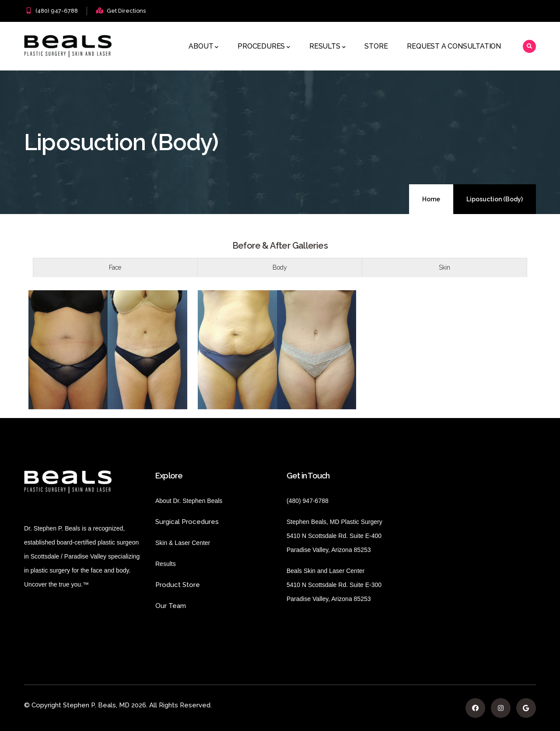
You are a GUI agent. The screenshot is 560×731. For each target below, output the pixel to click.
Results (327, 47)
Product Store (201, 585)
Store (376, 46)
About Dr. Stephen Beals (196, 501)
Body (280, 267)
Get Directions (126, 11)
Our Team (171, 606)
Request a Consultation (454, 46)
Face (115, 267)
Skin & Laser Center (183, 543)
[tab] (115, 267)
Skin (444, 267)
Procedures (264, 47)
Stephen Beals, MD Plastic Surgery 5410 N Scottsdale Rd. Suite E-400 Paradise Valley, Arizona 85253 (334, 536)
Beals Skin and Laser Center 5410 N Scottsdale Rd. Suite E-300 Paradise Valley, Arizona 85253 (334, 585)
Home (431, 199)
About (203, 47)
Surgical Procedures (187, 522)
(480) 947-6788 (57, 11)
